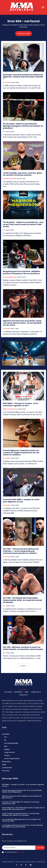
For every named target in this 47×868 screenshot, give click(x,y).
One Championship (10, 277)
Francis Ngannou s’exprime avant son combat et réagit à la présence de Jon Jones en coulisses (21, 452)
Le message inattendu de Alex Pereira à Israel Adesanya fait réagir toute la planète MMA (22, 826)
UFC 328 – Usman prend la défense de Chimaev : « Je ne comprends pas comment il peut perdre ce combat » (21, 551)
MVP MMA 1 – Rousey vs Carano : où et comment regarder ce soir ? (21, 404)
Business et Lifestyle (10, 179)
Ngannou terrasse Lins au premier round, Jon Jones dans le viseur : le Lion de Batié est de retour (22, 323)
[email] (19, 848)
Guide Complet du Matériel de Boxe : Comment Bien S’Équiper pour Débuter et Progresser (21, 814)
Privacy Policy (20, 852)
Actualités (7, 83)
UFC (4, 606)
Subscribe (40, 848)
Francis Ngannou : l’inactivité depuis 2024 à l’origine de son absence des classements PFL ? (23, 809)
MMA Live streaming (10, 409)
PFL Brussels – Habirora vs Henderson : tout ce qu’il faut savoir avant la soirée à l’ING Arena (23, 224)
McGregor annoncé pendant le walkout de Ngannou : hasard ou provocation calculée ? (23, 77)
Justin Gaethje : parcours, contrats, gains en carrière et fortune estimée (23, 174)
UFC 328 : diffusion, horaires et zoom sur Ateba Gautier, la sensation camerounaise (23, 648)
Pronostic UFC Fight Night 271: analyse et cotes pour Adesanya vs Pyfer (21, 803)
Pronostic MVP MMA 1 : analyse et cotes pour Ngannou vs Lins (21, 501)
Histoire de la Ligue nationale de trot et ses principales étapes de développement (22, 791)
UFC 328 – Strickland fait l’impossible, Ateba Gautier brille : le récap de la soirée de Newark (23, 600)
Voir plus (23, 666)
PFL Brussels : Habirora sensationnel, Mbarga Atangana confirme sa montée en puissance (23, 126)
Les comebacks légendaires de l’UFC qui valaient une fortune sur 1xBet (21, 820)
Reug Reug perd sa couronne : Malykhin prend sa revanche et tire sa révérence (22, 272)
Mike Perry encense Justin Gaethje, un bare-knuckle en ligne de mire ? (22, 797)
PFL (4, 132)
